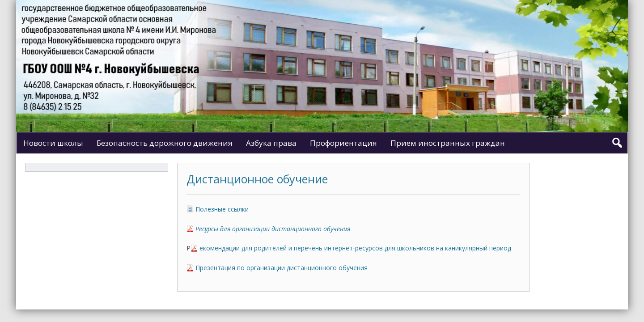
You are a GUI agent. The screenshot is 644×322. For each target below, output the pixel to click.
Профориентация (343, 143)
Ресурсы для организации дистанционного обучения (273, 229)
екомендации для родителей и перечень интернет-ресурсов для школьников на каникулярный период (355, 248)
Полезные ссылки (222, 209)
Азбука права (271, 143)
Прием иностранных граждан (448, 143)
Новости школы (53, 143)
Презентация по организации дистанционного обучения (282, 268)
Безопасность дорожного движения (165, 143)
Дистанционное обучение (257, 179)
